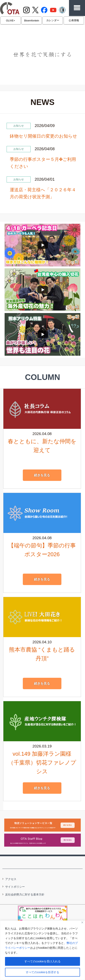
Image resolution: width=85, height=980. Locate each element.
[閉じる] (82, 922)
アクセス (11, 879)
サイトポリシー (15, 887)
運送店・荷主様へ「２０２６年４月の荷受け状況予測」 (43, 193)
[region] (42, 950)
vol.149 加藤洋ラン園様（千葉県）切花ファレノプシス (42, 763)
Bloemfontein (32, 21)
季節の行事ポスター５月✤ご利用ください (43, 163)
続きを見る (42, 475)
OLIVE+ (10, 21)
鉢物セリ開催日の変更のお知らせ (43, 136)
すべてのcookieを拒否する (42, 972)
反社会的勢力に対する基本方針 (25, 894)
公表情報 (74, 20)
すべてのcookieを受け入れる (42, 961)
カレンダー (53, 20)
